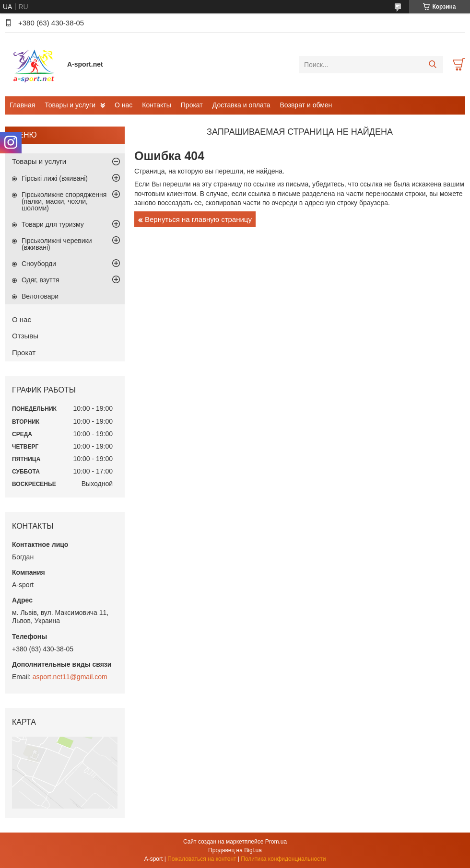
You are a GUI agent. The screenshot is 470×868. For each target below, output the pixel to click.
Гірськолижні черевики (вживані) (57, 244)
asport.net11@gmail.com (70, 677)
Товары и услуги (70, 105)
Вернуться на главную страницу (198, 219)
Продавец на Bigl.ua (235, 850)
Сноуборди (39, 264)
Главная (22, 105)
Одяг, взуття (40, 280)
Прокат (192, 105)
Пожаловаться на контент (202, 859)
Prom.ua (276, 842)
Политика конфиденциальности (283, 859)
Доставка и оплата (241, 105)
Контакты (156, 105)
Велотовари (40, 296)
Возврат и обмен (306, 105)
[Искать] (432, 65)
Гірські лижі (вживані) (55, 178)
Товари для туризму (53, 224)
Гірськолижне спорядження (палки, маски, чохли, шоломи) (64, 201)
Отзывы (25, 336)
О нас (123, 105)
